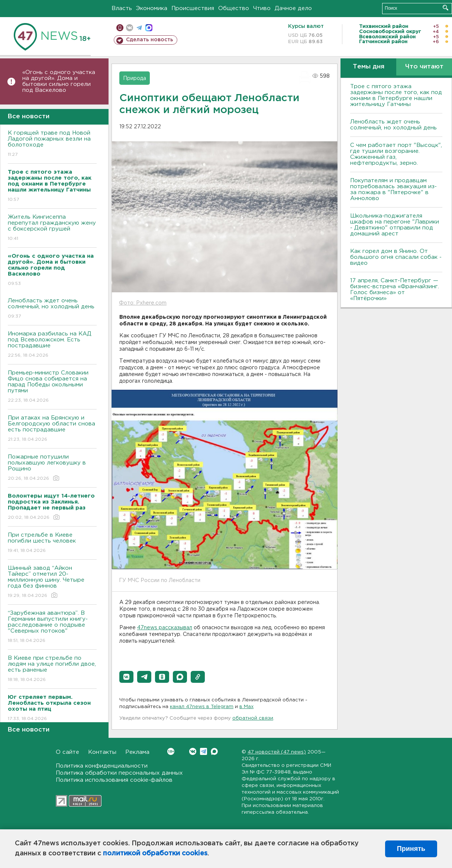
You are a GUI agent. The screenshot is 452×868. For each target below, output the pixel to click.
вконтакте (130, 28)
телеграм (139, 28)
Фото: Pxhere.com (143, 303)
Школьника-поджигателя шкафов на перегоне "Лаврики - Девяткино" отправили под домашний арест (395, 225)
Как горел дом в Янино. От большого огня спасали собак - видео (396, 257)
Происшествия (193, 8)
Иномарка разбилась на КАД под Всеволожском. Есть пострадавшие (52, 345)
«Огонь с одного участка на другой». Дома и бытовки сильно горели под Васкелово (59, 81)
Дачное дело (293, 8)
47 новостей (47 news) (277, 752)
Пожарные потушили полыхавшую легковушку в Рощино (52, 468)
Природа (135, 78)
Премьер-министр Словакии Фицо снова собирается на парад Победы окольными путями (52, 387)
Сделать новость (150, 40)
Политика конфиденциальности (102, 766)
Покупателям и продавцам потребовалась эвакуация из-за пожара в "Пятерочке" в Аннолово (393, 189)
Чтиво (262, 8)
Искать (445, 8)
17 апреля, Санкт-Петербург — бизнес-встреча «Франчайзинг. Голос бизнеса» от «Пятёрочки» (395, 290)
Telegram (204, 751)
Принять (411, 849)
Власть (122, 8)
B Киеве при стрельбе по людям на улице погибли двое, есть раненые (52, 669)
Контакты (102, 752)
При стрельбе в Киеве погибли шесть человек (52, 543)
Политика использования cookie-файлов (114, 780)
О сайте (67, 752)
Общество (234, 8)
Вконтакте (171, 751)
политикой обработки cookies (155, 853)
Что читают (424, 67)
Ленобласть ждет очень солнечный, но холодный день (52, 309)
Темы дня (369, 67)
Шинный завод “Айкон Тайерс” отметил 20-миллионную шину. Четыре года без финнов (52, 582)
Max (214, 751)
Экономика (152, 8)
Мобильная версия (120, 28)
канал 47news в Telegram (202, 707)
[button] (126, 677)
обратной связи (253, 718)
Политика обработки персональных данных (119, 773)
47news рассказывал (165, 628)
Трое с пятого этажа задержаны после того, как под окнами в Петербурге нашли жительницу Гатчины (396, 95)
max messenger (149, 28)
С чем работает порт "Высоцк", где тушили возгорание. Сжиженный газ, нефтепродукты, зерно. (396, 154)
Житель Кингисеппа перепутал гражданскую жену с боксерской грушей (52, 228)
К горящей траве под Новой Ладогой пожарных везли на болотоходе (52, 144)
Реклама (137, 752)
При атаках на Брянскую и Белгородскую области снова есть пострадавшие (52, 429)
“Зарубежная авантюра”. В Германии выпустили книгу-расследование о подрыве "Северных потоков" (52, 627)
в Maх (246, 707)
